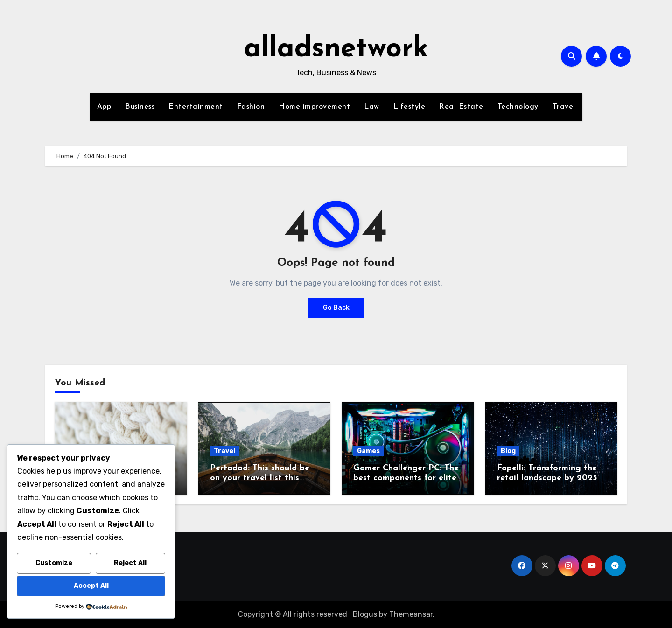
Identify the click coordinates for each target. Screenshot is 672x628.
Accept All (91, 586)
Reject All (130, 563)
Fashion (251, 107)
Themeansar (411, 614)
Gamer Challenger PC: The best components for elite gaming (406, 478)
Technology (518, 107)
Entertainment (196, 107)
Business (140, 107)
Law (372, 107)
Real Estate (461, 107)
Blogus (365, 614)
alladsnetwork (336, 49)
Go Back (336, 308)
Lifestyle (409, 107)
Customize (54, 563)
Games (368, 451)
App (104, 107)
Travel (564, 107)
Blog (508, 451)
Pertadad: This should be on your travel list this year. (260, 478)
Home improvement (314, 107)
